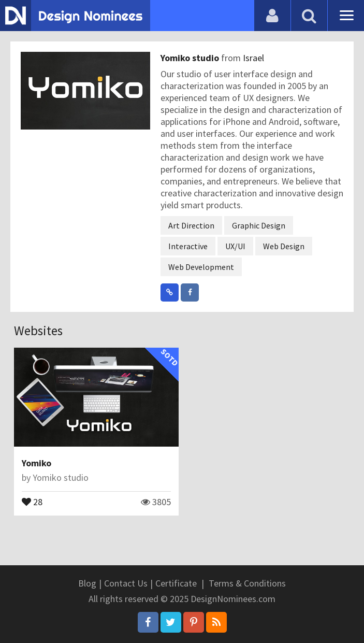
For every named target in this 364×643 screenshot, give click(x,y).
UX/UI (235, 246)
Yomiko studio (191, 58)
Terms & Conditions (247, 583)
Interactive (188, 246)
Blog (87, 583)
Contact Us (126, 583)
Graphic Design (259, 225)
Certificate (176, 583)
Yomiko (37, 463)
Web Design (284, 246)
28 (32, 501)
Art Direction (191, 225)
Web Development (201, 267)
